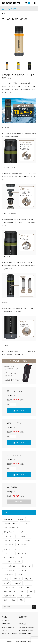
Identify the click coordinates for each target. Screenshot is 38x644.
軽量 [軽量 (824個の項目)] (31, 592)
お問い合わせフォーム (25, 634)
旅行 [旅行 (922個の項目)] (28, 587)
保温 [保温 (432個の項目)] (20, 587)
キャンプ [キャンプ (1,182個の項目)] (7, 540)
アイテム (5, 630)
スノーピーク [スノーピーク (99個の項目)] (9, 553)
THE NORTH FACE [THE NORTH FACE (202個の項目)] (10, 523)
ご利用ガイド (23, 624)
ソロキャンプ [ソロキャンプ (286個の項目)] (22, 553)
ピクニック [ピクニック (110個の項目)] (17, 579)
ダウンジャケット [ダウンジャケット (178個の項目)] (10, 558)
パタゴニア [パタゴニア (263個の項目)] (21, 575)
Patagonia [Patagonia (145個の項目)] (20, 519)
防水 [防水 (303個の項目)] (13, 600)
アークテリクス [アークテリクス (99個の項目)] (9, 532)
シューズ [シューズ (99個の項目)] (7, 549)
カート (21, 621)
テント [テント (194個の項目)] (23, 558)
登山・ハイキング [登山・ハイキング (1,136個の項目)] (10, 592)
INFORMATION (6, 624)
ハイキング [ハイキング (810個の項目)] (23, 570)
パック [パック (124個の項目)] (6, 579)
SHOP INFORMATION (8, 627)
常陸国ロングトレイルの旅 (9, 634)
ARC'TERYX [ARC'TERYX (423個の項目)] (8, 519)
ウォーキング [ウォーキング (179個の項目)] (9, 536)
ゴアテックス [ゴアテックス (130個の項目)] (22, 545)
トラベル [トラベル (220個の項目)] (18, 562)
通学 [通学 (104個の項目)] (28, 596)
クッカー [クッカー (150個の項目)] (27, 540)
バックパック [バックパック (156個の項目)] (9, 575)
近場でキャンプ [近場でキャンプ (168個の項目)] (9, 596)
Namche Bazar (11, 3)
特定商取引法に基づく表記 (26, 627)
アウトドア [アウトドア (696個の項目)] (25, 523)
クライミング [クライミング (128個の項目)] (9, 545)
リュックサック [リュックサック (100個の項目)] (9, 587)
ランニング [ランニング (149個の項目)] (17, 583)
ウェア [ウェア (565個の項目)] (21, 532)
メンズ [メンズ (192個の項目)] (6, 583)
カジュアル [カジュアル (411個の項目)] (21, 536)
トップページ (6, 621)
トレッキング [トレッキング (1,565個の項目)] (26, 566)
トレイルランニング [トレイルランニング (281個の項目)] (11, 566)
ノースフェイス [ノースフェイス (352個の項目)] (9, 570)
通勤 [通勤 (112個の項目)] (20, 596)
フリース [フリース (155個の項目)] (28, 579)
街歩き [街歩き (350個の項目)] (23, 592)
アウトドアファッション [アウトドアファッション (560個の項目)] (12, 528)
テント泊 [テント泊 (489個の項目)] (7, 562)
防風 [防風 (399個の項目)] (21, 600)
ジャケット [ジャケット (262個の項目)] (18, 549)
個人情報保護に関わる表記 (26, 630)
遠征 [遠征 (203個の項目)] (6, 600)
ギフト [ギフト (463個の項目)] (17, 540)
